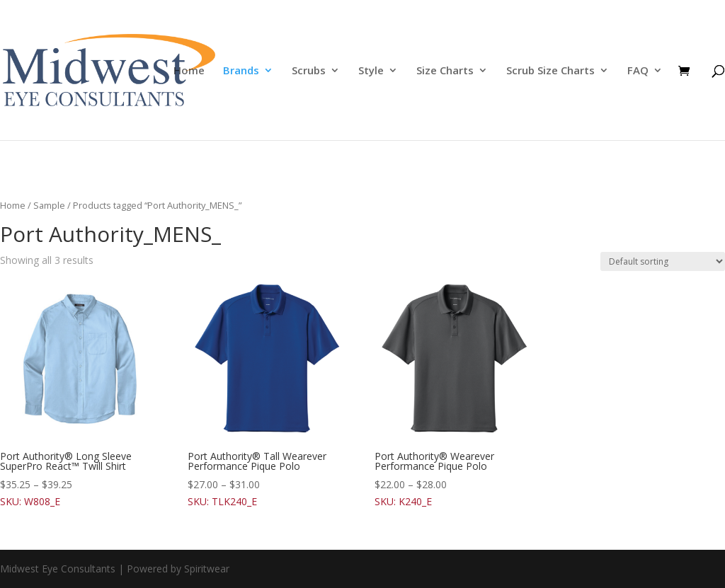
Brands (241, 71)
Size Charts (445, 71)
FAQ (638, 71)
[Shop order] (663, 261)
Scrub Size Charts (550, 71)
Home (189, 71)
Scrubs (309, 71)
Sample (49, 205)
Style (371, 71)
